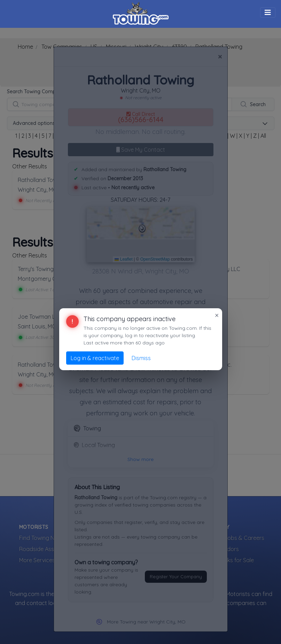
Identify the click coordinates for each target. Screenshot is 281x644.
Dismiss (141, 358)
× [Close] (217, 315)
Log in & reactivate (95, 358)
